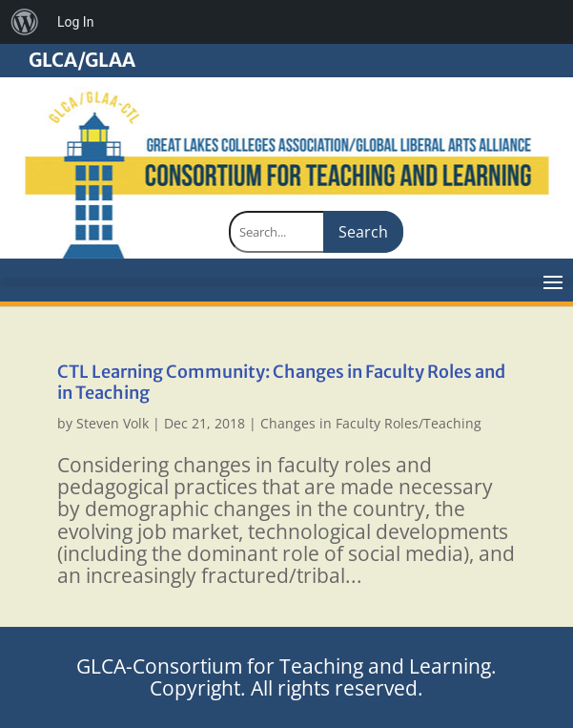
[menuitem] (25, 22)
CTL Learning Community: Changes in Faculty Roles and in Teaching (281, 382)
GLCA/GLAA (82, 60)
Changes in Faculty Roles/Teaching (371, 423)
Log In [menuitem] (75, 22)
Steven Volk (113, 423)
